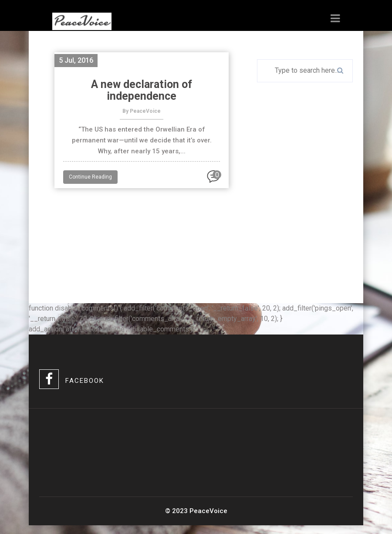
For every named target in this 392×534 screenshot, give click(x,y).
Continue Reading (90, 177)
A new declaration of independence (142, 90)
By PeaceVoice (142, 111)
